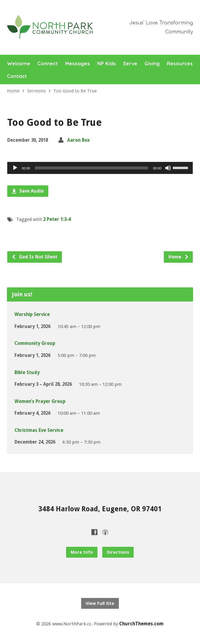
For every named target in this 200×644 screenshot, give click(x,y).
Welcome (19, 64)
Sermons (37, 91)
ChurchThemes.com (141, 624)
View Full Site (100, 603)
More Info (82, 552)
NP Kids (106, 64)
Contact (17, 76)
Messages (78, 64)
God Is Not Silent (34, 257)
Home (13, 91)
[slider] (92, 168)
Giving (152, 64)
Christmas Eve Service (39, 430)
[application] (100, 168)
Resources (180, 64)
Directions (118, 552)
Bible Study (27, 373)
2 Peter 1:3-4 (57, 219)
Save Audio (28, 191)
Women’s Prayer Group (40, 401)
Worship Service (32, 314)
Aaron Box (78, 140)
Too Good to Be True (75, 91)
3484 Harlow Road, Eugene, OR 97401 (100, 509)
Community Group (35, 343)
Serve (130, 64)
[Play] (15, 168)
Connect (48, 64)
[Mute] (168, 168)
